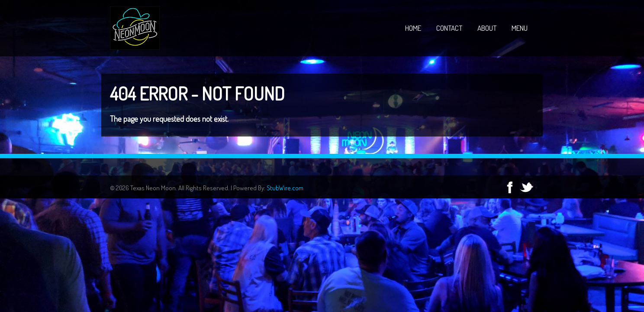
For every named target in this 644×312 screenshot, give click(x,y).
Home (413, 28)
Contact (449, 28)
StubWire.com (285, 188)
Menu (520, 28)
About (487, 28)
